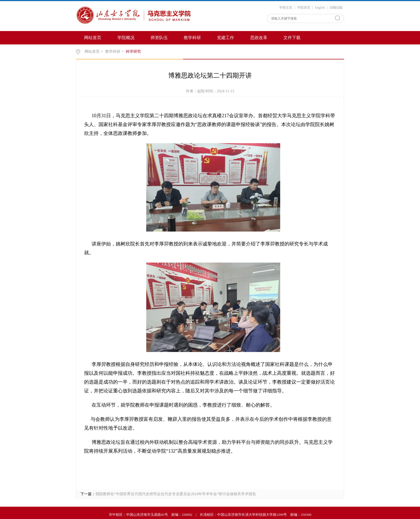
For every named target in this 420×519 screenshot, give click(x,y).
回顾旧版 (336, 7)
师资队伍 (159, 38)
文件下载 (292, 38)
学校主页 (286, 7)
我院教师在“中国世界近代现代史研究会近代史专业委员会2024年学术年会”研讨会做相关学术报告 (176, 494)
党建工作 (226, 38)
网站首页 (93, 38)
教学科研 (192, 38)
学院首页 (304, 7)
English (320, 7)
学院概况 (126, 38)
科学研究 (133, 52)
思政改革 (259, 38)
